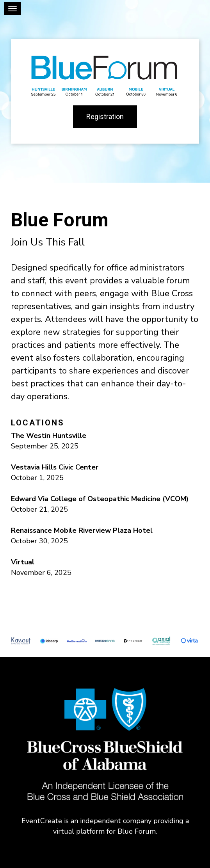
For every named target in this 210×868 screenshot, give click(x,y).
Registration (105, 117)
